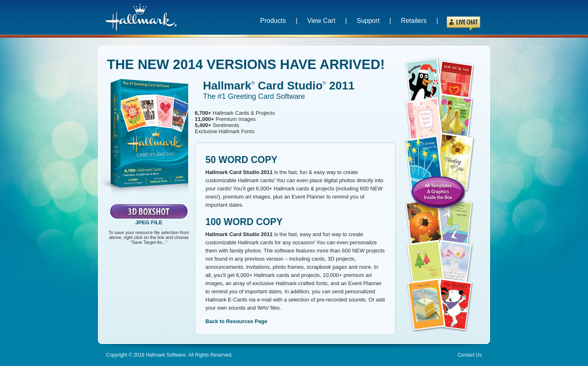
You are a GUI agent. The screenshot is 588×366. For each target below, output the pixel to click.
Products (273, 21)
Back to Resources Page (236, 321)
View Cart (321, 21)
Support (368, 21)
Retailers (414, 21)
